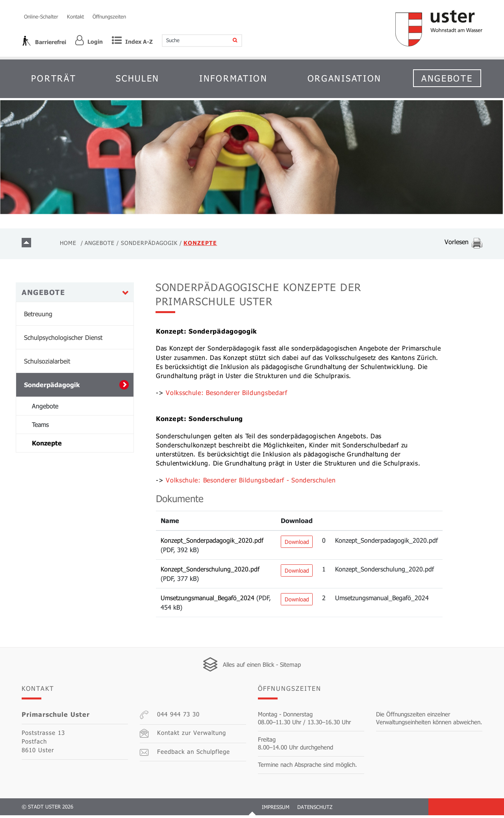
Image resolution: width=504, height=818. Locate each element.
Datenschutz (315, 810)
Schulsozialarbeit (47, 364)
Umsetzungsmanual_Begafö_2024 (208, 600)
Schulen (138, 78)
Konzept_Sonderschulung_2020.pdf (210, 572)
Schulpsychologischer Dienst (63, 340)
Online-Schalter (41, 17)
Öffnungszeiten (109, 17)
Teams (40, 428)
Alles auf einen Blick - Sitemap (262, 667)
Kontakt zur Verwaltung (183, 736)
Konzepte (68, 446)
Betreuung (38, 317)
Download (297, 544)
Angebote (447, 78)
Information (233, 78)
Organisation (345, 78)
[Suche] (230, 41)
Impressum (276, 810)
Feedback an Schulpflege (185, 755)
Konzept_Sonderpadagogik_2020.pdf (212, 543)
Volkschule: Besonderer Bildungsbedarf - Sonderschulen (255, 483)
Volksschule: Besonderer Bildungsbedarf (231, 396)
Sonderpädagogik (52, 388)
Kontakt (75, 17)
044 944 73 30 (170, 718)
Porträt (54, 78)
